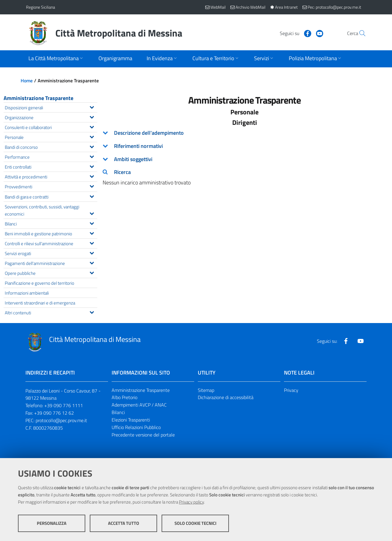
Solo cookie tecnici (195, 523)
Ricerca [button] (122, 172)
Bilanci (118, 412)
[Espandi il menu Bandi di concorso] (92, 146)
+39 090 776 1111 (64, 405)
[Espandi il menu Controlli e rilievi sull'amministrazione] (92, 243)
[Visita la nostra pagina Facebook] (294, 33)
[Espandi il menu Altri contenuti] (92, 312)
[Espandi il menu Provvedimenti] (92, 186)
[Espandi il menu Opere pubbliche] (92, 272)
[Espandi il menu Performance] (92, 156)
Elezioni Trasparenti (131, 420)
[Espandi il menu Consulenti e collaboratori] (92, 126)
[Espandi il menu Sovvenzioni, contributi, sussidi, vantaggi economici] (92, 213)
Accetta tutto (124, 523)
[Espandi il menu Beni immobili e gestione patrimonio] (92, 233)
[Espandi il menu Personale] (92, 136)
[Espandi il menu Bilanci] (92, 223)
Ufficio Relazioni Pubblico (136, 427)
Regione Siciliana (41, 7)
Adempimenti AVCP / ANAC (139, 405)
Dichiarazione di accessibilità (226, 397)
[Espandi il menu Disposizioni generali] (92, 107)
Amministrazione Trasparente (38, 98)
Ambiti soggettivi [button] (133, 159)
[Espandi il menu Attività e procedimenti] (92, 176)
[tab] (245, 133)
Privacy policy (191, 502)
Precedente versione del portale (143, 435)
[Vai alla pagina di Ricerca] (359, 33)
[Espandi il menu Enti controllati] (92, 166)
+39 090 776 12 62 (54, 413)
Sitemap (206, 390)
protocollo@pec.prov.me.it (61, 420)
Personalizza (52, 523)
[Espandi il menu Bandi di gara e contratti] (92, 196)
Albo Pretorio (124, 397)
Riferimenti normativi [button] (138, 146)
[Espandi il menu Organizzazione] (92, 116)
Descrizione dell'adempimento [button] (149, 133)
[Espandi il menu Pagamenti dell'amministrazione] (92, 262)
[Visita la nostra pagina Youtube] (306, 33)
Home (27, 81)
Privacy (291, 390)
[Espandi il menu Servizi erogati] (92, 252)
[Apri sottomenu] (56, 59)
